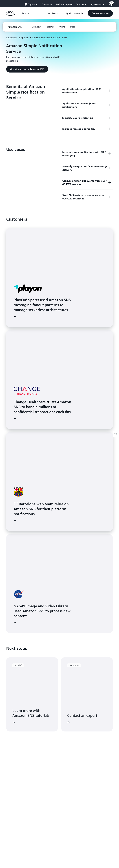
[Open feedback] (116, 434)
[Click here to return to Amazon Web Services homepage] (10, 15)
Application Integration (17, 37)
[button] (100, 13)
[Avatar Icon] (112, 4)
